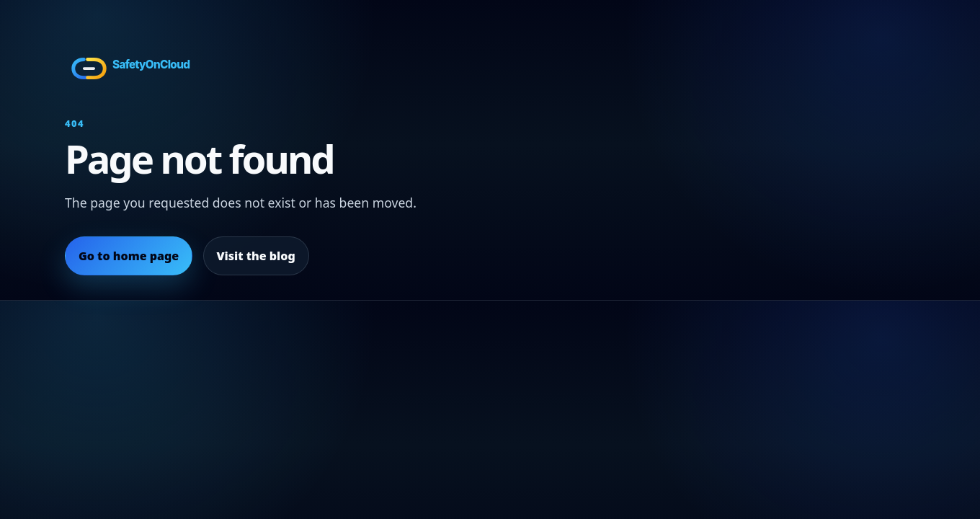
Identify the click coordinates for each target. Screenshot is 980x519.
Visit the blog (255, 256)
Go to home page (129, 256)
